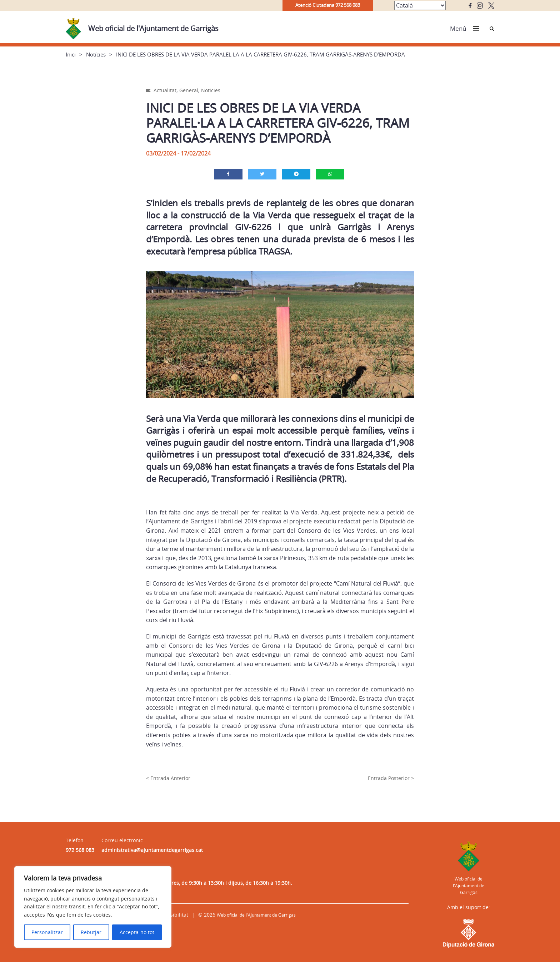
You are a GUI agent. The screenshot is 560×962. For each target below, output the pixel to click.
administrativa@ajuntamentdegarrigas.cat (152, 850)
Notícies (96, 54)
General (189, 90)
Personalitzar (47, 932)
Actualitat (165, 90)
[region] (93, 907)
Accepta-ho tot (137, 932)
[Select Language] (420, 5)
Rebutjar (91, 932)
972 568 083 (80, 850)
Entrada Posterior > (391, 778)
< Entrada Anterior (168, 778)
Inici (71, 54)
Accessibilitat (172, 915)
